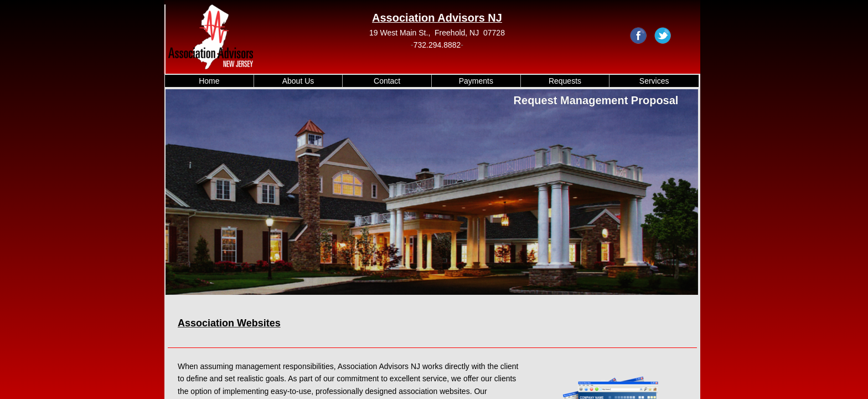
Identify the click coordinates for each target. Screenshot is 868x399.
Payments (476, 81)
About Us (298, 81)
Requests (565, 81)
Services (654, 81)
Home (209, 81)
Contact (387, 81)
